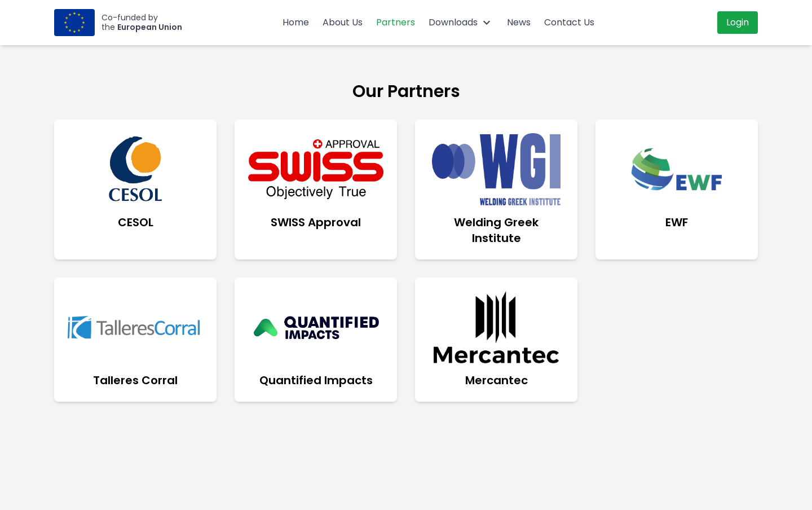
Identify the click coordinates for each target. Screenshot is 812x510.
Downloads (461, 23)
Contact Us (569, 22)
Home (296, 22)
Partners (396, 22)
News (519, 22)
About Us (343, 22)
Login (738, 22)
